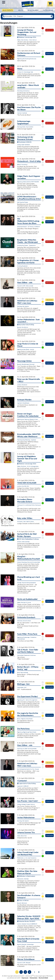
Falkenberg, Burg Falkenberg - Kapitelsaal (27, 440)
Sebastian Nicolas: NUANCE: (26, 921)
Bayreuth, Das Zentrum (23, 327)
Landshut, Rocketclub (22, 385)
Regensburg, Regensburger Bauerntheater (27, 732)
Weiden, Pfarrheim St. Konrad (24, 602)
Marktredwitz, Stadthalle (23, 879)
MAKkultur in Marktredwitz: (26, 876)
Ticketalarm (33, 10)
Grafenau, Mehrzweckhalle (23, 542)
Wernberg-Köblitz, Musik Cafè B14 (25, 127)
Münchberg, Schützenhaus (23, 91)
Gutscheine (48, 10)
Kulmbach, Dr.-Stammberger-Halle (25, 72)
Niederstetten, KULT (22, 687)
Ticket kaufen (50, 53)
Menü (4, 2)
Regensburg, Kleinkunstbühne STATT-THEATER (28, 182)
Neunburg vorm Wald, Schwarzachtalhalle (27, 749)
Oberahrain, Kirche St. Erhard (24, 621)
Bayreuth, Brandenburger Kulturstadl (26, 364)
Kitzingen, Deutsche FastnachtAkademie (26, 583)
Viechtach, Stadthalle (22, 113)
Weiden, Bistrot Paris (22, 836)
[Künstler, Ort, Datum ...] (27, 16)
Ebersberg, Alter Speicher (23, 306)
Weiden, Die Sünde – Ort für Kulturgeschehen (28, 466)
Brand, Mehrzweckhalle (23, 672)
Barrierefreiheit (43, 978)
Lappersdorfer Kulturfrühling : (27, 783)
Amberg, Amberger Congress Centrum (26, 804)
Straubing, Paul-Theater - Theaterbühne (26, 245)
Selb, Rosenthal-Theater (23, 202)
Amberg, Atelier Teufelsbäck (24, 145)
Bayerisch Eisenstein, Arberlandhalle (25, 944)
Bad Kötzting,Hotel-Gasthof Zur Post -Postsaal (28, 769)
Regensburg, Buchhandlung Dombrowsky (27, 59)
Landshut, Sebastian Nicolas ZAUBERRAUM (27, 924)
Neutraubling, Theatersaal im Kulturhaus (26, 655)
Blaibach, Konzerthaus (22, 165)
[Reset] (52, 16)
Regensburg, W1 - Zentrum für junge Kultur (27, 700)
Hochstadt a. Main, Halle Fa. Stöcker (26, 522)
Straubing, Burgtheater (22, 266)
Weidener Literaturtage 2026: (27, 37)
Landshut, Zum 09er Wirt (23, 486)
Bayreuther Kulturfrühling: (26, 325)
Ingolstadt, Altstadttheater (23, 403)
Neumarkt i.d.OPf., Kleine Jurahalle (25, 286)
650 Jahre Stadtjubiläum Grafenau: (28, 539)
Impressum (25, 978)
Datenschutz (34, 978)
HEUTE (20, 10)
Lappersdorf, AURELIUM (23, 786)
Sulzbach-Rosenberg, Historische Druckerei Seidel (29, 562)
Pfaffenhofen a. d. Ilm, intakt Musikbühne (27, 858)
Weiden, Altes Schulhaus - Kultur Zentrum (27, 40)
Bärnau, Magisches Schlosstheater (25, 719)
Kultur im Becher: (23, 900)
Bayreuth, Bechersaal (22, 903)
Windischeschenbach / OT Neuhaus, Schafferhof (28, 227)
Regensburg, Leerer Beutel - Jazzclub (26, 349)
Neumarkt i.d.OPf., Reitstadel (24, 963)
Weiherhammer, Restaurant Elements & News (28, 419)
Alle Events (8, 10)
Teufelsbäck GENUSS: (24, 142)
